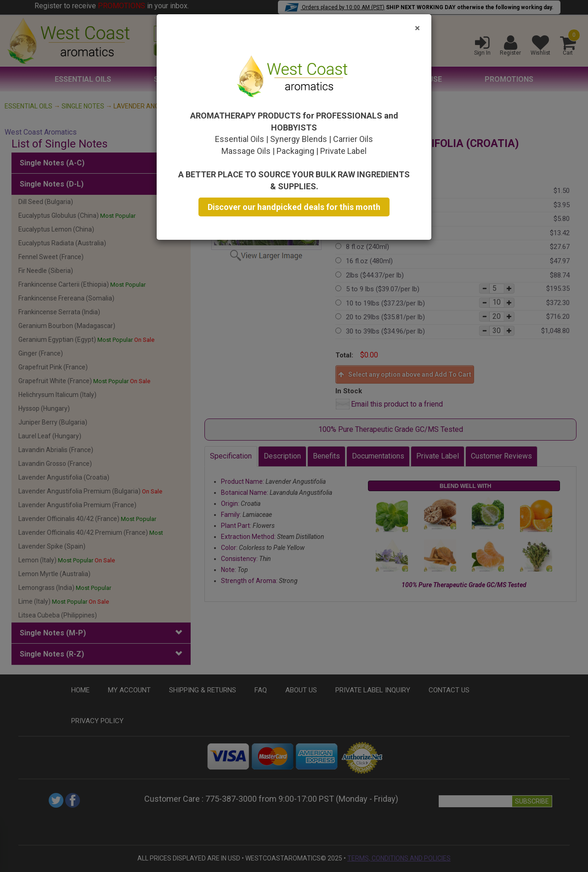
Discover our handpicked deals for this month (294, 207)
